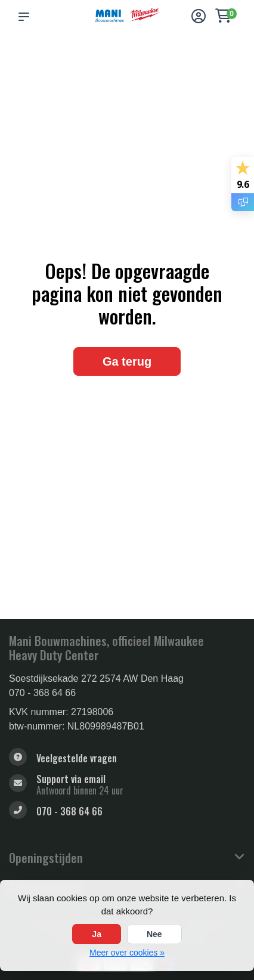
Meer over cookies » (127, 953)
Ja (97, 934)
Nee (154, 934)
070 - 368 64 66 (42, 693)
